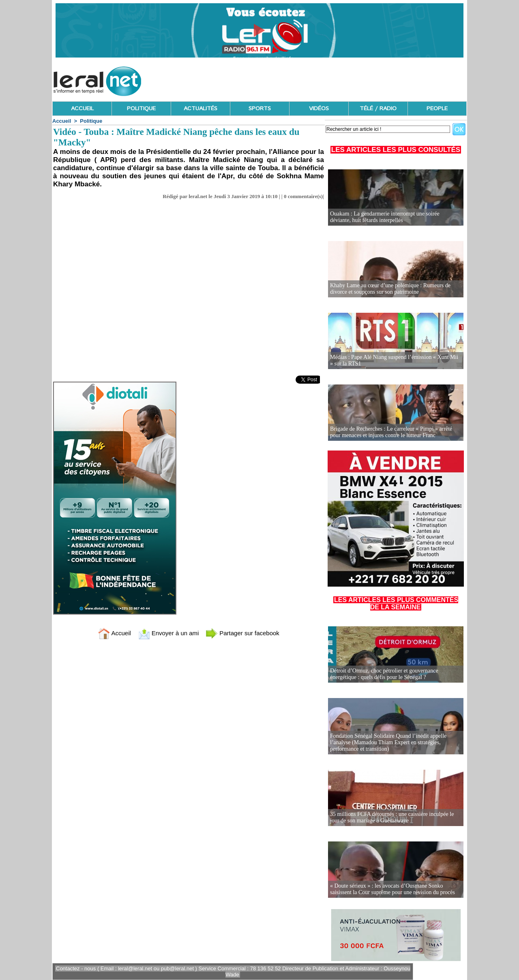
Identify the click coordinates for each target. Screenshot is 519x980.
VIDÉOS (319, 109)
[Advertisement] (319, 79)
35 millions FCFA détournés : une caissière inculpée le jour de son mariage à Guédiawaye (392, 817)
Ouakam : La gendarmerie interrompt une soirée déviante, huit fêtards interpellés (385, 217)
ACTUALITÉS (201, 109)
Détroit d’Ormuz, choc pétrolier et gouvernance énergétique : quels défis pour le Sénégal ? (384, 674)
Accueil (62, 121)
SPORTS (260, 109)
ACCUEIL (82, 109)
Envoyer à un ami (168, 633)
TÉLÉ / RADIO (378, 109)
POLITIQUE (141, 109)
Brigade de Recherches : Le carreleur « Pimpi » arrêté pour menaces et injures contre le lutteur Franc (391, 432)
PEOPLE (437, 109)
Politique (91, 121)
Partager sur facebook (242, 633)
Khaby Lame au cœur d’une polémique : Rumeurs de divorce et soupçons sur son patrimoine (390, 289)
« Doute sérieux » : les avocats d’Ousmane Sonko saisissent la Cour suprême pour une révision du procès (392, 889)
